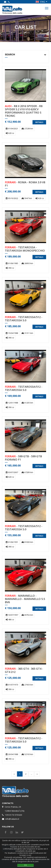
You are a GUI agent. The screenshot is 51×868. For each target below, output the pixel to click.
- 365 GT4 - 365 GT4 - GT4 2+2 (24, 670)
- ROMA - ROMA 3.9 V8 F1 (25, 184)
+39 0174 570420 (14, 815)
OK (26, 865)
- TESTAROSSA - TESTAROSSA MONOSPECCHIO (25, 249)
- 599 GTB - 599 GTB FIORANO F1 (23, 458)
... (31, 774)
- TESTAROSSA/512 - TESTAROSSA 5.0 (24, 319)
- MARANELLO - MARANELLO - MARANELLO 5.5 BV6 (25, 599)
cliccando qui (30, 851)
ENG (43, 2)
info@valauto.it (12, 819)
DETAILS (39, 122)
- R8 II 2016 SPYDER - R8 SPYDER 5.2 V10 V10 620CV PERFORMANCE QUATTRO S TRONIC (24, 111)
